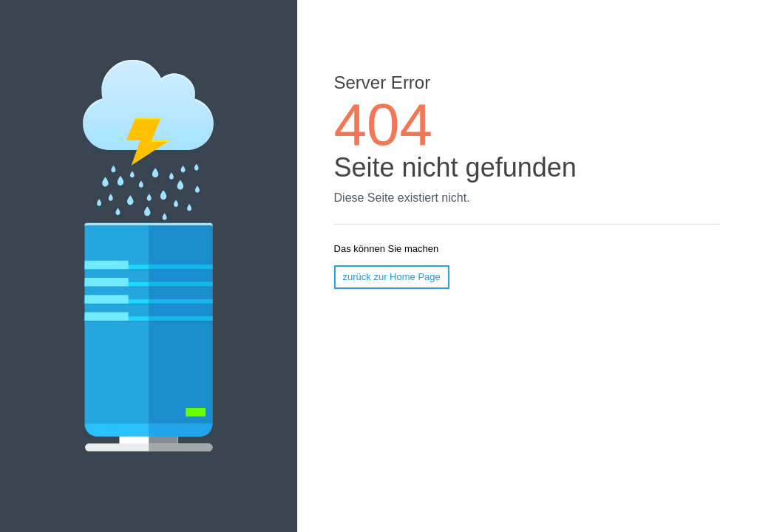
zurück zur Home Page (392, 277)
